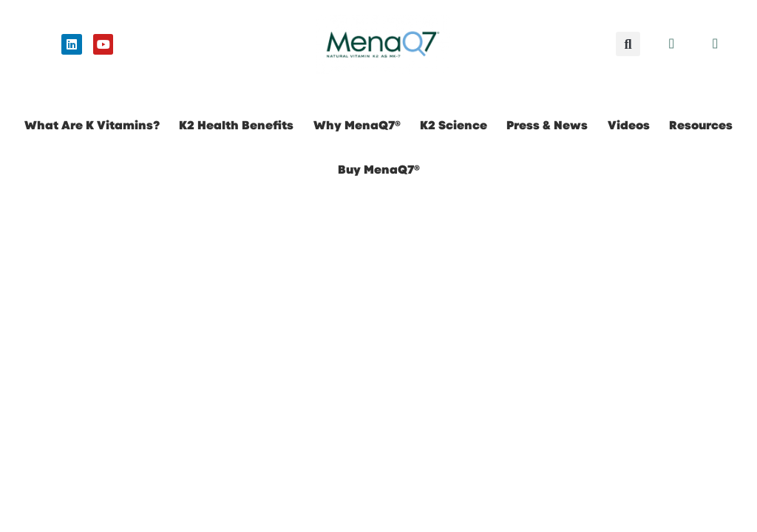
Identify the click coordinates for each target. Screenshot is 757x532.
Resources (701, 125)
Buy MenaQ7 (379, 170)
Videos (629, 125)
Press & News (547, 125)
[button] (628, 44)
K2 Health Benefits (236, 125)
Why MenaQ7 (357, 125)
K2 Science (454, 125)
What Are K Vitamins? (92, 125)
